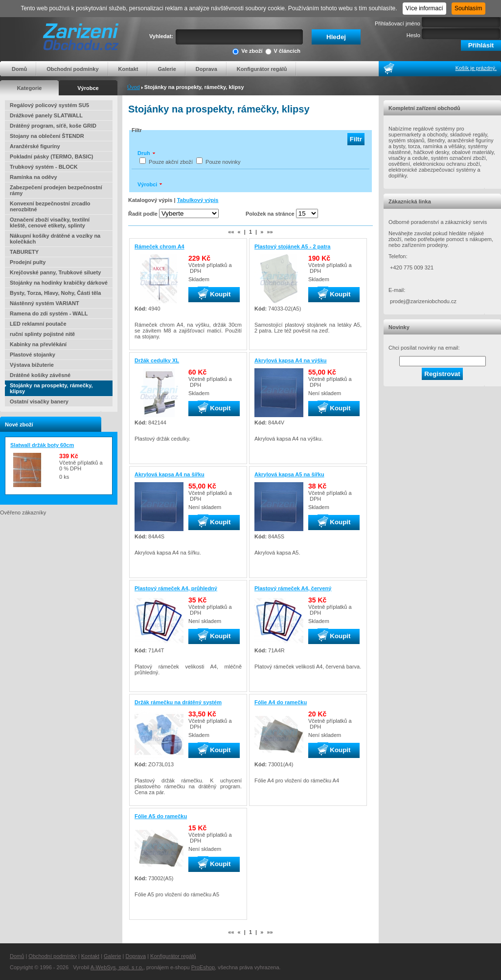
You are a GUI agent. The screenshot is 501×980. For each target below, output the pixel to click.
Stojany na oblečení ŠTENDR (47, 136)
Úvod (134, 87)
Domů (19, 69)
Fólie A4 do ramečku (281, 702)
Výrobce (88, 88)
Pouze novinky (223, 162)
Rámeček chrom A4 (159, 246)
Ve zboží (247, 52)
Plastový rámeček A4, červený (293, 588)
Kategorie (30, 88)
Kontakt (128, 69)
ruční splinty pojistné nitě (42, 334)
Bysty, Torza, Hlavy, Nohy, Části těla (55, 293)
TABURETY (24, 252)
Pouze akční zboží (171, 162)
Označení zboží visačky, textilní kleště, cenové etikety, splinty (50, 223)
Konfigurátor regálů (262, 69)
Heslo (413, 35)
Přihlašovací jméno (398, 23)
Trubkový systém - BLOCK (44, 167)
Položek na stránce (270, 214)
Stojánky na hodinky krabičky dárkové (59, 283)
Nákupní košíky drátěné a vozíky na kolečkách (55, 239)
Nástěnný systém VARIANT (45, 303)
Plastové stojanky (33, 355)
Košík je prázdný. (476, 68)
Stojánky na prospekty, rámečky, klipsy (51, 388)
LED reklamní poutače (38, 324)
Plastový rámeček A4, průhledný (176, 588)
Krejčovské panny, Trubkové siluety (55, 272)
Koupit (214, 294)
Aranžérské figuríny (35, 146)
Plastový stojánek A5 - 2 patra (293, 246)
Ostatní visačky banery (39, 401)
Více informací (424, 8)
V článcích (283, 52)
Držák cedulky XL (157, 360)
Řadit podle (143, 214)
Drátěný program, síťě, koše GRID (53, 126)
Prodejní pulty (28, 262)
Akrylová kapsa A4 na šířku (170, 474)
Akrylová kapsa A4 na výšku (291, 360)
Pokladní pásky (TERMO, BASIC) (52, 156)
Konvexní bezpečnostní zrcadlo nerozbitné (50, 206)
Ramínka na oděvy (34, 177)
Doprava (206, 69)
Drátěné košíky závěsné (40, 375)
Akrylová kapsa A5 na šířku (289, 474)
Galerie (167, 69)
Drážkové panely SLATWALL (46, 115)
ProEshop (203, 967)
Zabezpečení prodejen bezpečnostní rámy (56, 190)
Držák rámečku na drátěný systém (178, 702)
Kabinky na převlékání (38, 344)
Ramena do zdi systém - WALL (49, 313)
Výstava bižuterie (32, 365)
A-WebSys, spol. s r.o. (117, 967)
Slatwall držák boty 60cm (42, 445)
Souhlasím (468, 8)
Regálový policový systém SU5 (49, 105)
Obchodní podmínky (72, 69)
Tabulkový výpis (198, 200)
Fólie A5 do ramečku (161, 816)
